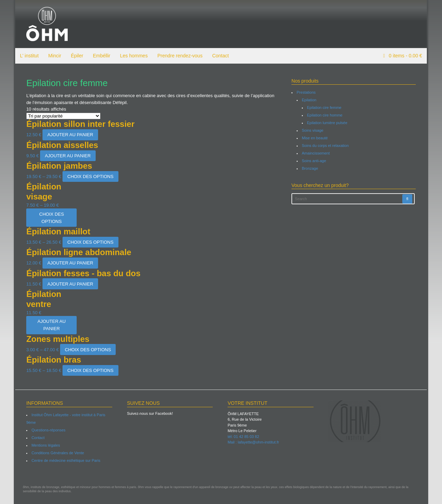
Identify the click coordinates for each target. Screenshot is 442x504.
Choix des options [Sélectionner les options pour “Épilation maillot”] (89, 242)
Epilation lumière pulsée (328, 123)
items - (406, 56)
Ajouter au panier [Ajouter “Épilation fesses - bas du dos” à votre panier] (69, 284)
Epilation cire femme (325, 108)
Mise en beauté (315, 138)
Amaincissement (316, 153)
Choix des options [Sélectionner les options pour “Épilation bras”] (89, 370)
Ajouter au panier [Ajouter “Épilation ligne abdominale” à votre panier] (69, 263)
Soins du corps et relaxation (326, 146)
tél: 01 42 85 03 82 (243, 437)
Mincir (53, 56)
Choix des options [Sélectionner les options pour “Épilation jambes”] (89, 176)
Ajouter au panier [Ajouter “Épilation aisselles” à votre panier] (66, 156)
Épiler (76, 56)
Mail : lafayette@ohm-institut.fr (253, 442)
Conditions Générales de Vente (57, 453)
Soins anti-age (314, 161)
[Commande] (62, 116)
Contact (219, 56)
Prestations (306, 92)
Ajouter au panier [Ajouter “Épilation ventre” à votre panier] (50, 325)
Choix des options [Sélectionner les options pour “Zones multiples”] (87, 350)
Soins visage (313, 130)
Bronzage (310, 168)
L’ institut (28, 56)
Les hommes (133, 56)
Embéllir (100, 56)
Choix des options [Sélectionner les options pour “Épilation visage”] (50, 218)
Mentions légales (45, 445)
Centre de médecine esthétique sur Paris (65, 460)
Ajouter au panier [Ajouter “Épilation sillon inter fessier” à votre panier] (69, 135)
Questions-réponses (47, 430)
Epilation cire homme (325, 115)
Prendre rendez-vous (179, 56)
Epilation (309, 100)
